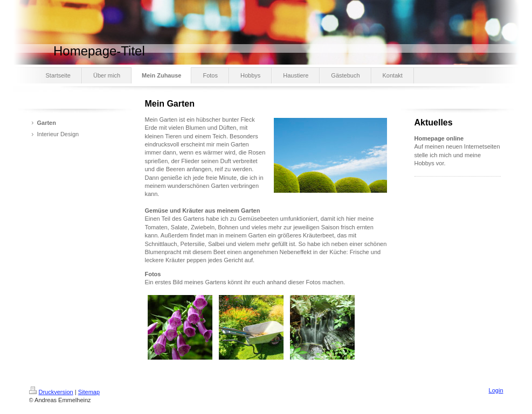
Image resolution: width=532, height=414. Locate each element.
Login (496, 390)
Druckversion (51, 392)
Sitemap (89, 392)
